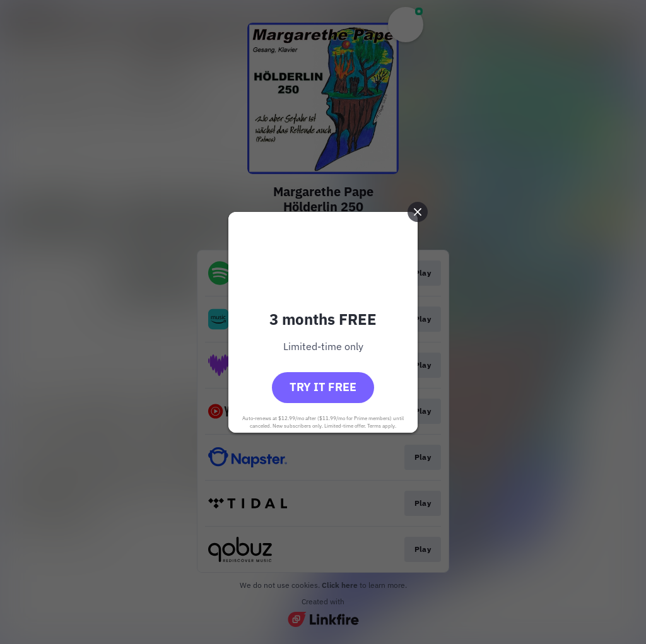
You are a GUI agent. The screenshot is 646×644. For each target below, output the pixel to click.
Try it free (323, 387)
